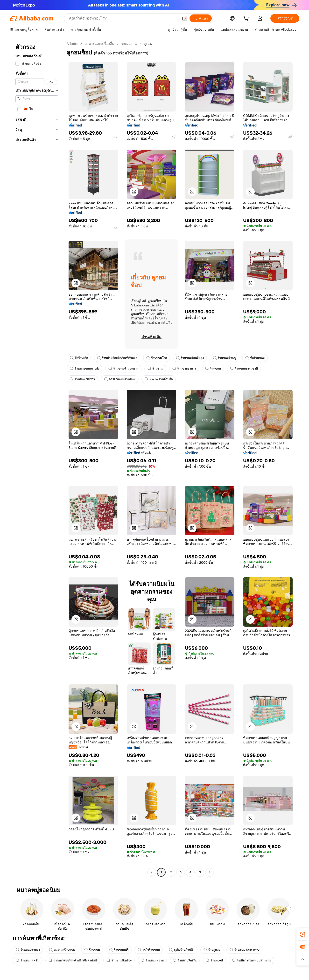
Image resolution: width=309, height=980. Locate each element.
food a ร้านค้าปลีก (159, 379)
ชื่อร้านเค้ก (79, 358)
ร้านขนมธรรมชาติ (244, 369)
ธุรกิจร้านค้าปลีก (182, 950)
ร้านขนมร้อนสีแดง (190, 358)
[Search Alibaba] (123, 18)
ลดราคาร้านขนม (62, 950)
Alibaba (72, 44)
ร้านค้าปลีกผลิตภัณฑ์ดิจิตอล (117, 358)
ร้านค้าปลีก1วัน (185, 960)
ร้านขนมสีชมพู (225, 358)
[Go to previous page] (152, 872)
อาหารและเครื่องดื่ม (99, 44)
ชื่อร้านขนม (255, 358)
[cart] (247, 19)
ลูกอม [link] (148, 44)
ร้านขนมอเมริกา (82, 379)
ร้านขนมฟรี (119, 950)
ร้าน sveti (214, 960)
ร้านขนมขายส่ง (28, 950)
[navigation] (37, 459)
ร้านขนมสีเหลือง (119, 960)
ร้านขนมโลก (157, 358)
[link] (303, 934)
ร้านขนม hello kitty (244, 950)
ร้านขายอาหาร (184, 369)
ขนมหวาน (129, 44)
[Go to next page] (210, 872)
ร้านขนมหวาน (152, 960)
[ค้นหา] (201, 18)
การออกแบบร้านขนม (120, 379)
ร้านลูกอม (212, 950)
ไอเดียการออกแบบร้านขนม (252, 960)
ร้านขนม (155, 369)
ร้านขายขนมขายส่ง (84, 369)
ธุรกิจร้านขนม (149, 950)
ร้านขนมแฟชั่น (28, 960)
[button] (185, 18)
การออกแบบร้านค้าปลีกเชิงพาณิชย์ (73, 960)
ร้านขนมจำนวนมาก (123, 369)
